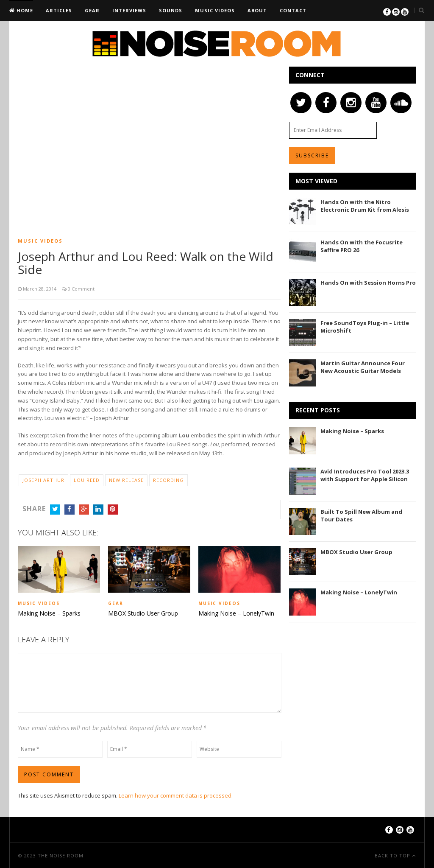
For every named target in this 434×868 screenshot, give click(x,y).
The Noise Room (61, 855)
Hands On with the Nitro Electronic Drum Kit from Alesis (365, 206)
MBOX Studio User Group (143, 613)
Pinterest (113, 509)
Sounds (171, 10)
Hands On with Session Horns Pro (368, 283)
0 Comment (81, 289)
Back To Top (393, 855)
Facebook (70, 509)
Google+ (84, 509)
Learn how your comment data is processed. (176, 795)
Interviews (129, 10)
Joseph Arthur (43, 480)
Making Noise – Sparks (49, 613)
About (257, 10)
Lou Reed (87, 480)
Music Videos (215, 10)
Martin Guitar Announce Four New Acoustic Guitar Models (363, 367)
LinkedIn (98, 509)
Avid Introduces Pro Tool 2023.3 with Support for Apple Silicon (365, 475)
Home (24, 10)
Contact (293, 10)
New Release (126, 480)
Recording (168, 480)
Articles (59, 10)
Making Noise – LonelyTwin (236, 613)
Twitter (55, 509)
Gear (92, 10)
